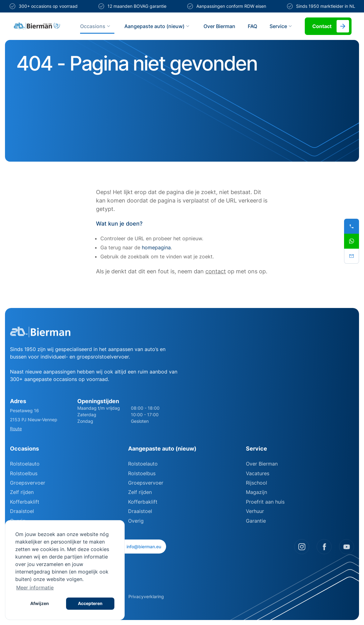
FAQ (252, 26)
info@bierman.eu (140, 547)
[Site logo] (37, 26)
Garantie (256, 521)
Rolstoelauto (25, 464)
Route (16, 429)
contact (216, 271)
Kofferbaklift (25, 502)
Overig (136, 521)
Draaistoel (22, 511)
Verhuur (255, 511)
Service (282, 26)
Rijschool (256, 483)
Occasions (96, 26)
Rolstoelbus (24, 473)
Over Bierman (219, 26)
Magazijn (256, 492)
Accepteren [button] (90, 603)
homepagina (156, 247)
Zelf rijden (22, 492)
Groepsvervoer (28, 483)
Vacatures (258, 473)
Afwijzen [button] (40, 603)
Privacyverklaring (146, 596)
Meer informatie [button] (35, 588)
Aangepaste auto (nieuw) (158, 26)
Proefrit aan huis (265, 502)
